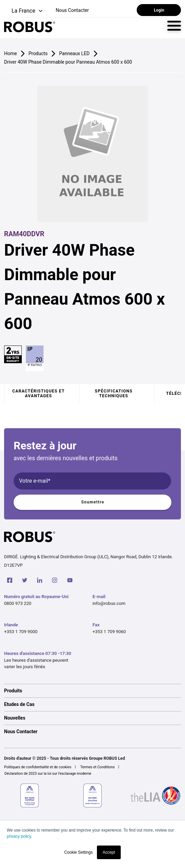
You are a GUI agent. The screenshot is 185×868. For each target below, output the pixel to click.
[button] (24, 11)
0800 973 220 (18, 603)
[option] (92, 691)
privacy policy (19, 836)
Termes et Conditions (98, 767)
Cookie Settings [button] (79, 852)
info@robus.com (109, 603)
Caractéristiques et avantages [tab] (38, 393)
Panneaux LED (74, 53)
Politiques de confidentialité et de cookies (38, 767)
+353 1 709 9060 (109, 632)
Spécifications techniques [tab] (114, 393)
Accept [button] (109, 852)
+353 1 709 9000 (21, 632)
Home (11, 53)
